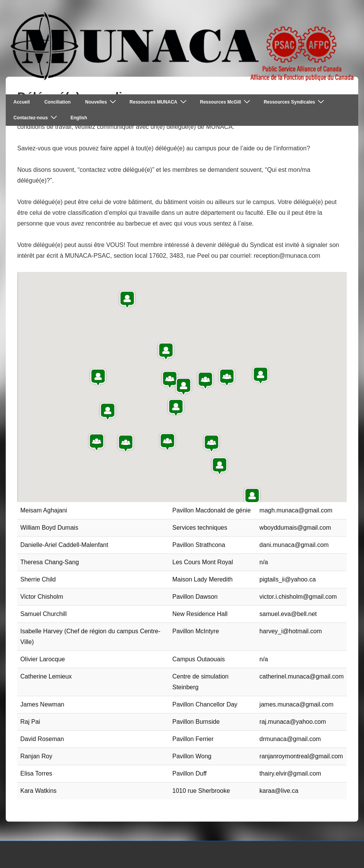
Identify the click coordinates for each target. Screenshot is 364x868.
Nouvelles (102, 102)
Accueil (22, 102)
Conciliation (58, 102)
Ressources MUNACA (159, 102)
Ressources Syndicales (295, 102)
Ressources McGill (226, 102)
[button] (167, 442)
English (79, 118)
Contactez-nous (36, 118)
